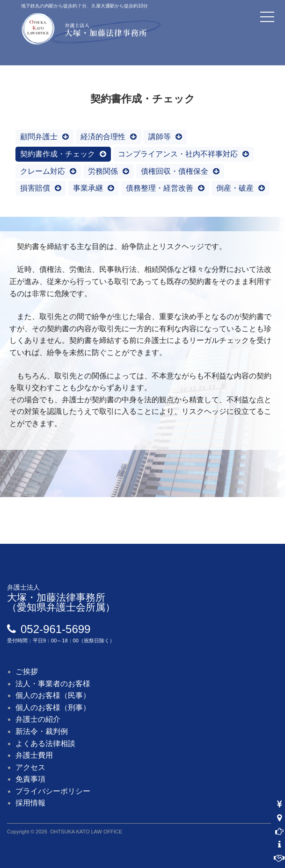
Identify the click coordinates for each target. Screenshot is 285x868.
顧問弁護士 (39, 137)
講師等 (160, 137)
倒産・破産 (235, 188)
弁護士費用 (34, 755)
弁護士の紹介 (38, 719)
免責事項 (30, 779)
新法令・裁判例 (42, 731)
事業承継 (88, 188)
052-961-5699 (55, 629)
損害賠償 (35, 188)
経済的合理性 (103, 137)
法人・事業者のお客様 (53, 684)
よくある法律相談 (45, 743)
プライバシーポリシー (53, 791)
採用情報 (30, 803)
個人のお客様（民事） (53, 695)
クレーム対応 (43, 171)
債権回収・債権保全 (175, 171)
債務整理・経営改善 (160, 188)
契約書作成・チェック (58, 154)
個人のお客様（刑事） (53, 708)
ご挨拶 (27, 672)
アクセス (30, 767)
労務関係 (103, 171)
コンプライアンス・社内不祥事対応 (178, 154)
